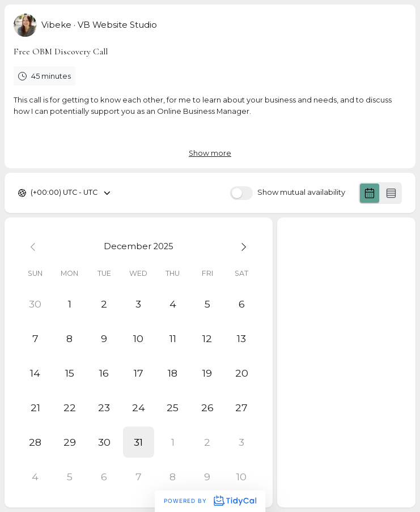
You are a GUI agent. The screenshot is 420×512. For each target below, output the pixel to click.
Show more (210, 153)
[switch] (241, 193)
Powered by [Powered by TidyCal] (210, 501)
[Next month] (242, 246)
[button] (139, 442)
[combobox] (31, 193)
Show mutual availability (301, 193)
